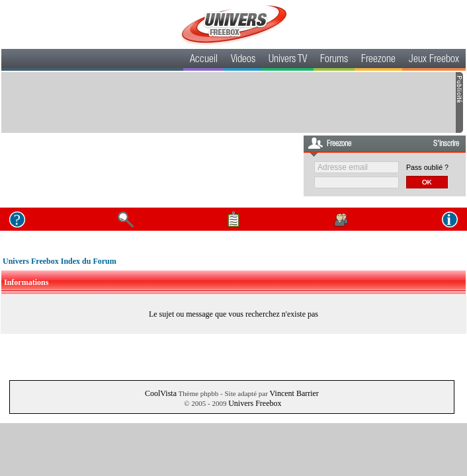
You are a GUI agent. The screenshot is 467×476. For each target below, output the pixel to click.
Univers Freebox (255, 403)
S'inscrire (446, 144)
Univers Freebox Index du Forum (60, 261)
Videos (243, 60)
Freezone (378, 60)
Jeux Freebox (434, 60)
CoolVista (161, 393)
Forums (334, 60)
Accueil (204, 60)
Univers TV (288, 60)
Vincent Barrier (294, 393)
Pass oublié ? (427, 167)
